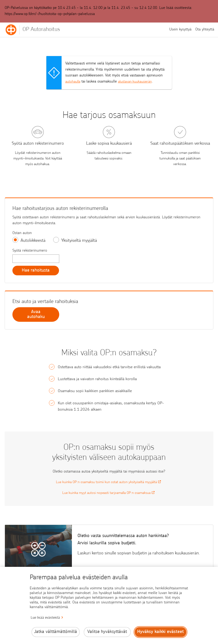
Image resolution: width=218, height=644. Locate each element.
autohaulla (74, 82)
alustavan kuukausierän (138, 82)
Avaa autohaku (36, 315)
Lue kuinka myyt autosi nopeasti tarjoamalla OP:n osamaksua (109, 494)
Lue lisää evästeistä (45, 618)
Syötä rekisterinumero (30, 251)
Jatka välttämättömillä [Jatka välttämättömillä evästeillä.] (56, 632)
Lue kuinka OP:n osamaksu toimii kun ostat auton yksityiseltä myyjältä (109, 483)
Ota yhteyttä (205, 30)
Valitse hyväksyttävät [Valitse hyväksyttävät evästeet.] (107, 632)
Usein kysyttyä (180, 30)
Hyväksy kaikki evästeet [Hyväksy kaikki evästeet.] (161, 632)
